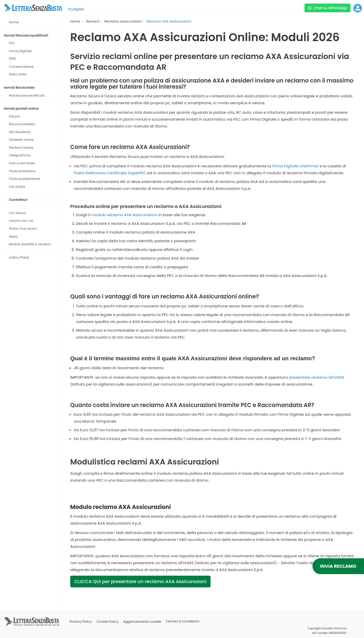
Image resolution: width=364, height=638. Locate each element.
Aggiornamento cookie (142, 622)
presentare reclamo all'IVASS (317, 377)
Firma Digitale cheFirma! (295, 166)
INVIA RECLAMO (338, 566)
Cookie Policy (107, 622)
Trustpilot (76, 9)
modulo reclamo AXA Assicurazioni (124, 215)
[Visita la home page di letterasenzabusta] (33, 8)
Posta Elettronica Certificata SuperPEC (110, 173)
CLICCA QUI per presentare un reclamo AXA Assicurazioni (140, 581)
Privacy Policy (81, 622)
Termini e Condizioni (183, 622)
